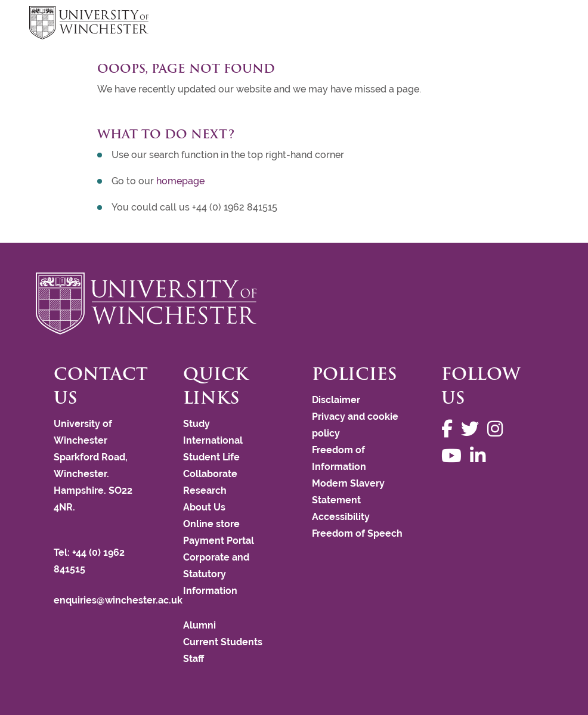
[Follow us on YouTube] (454, 456)
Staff (194, 659)
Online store (211, 524)
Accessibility (341, 517)
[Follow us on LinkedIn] (481, 456)
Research (205, 490)
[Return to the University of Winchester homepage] (294, 304)
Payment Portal (219, 541)
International (213, 440)
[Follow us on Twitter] (473, 429)
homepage (180, 181)
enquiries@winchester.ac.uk (118, 600)
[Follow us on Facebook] (450, 429)
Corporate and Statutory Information (216, 574)
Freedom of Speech (357, 533)
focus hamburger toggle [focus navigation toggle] (538, 24)
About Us (204, 507)
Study (196, 424)
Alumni (199, 625)
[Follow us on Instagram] (498, 429)
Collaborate (210, 474)
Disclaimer (336, 400)
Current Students (223, 642)
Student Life (211, 457)
